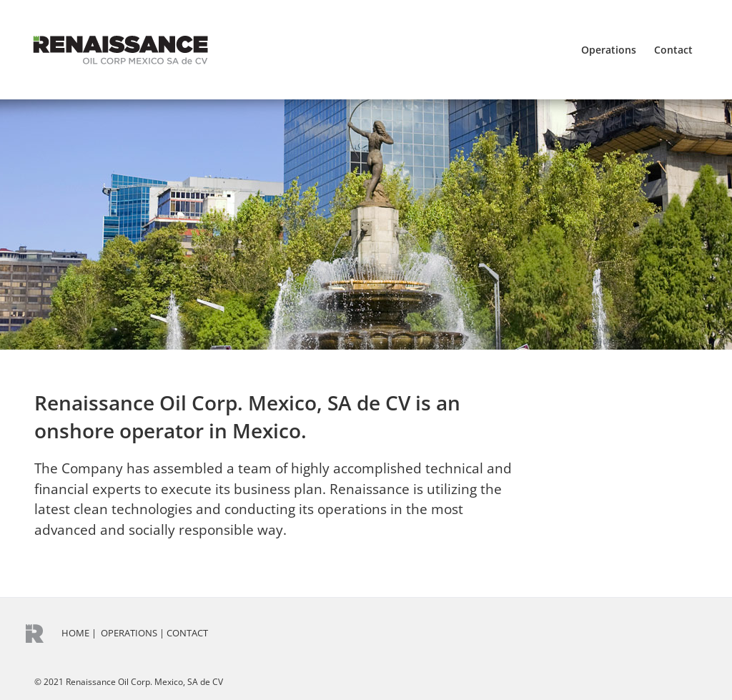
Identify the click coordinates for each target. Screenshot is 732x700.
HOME (75, 633)
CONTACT (187, 633)
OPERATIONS (129, 633)
